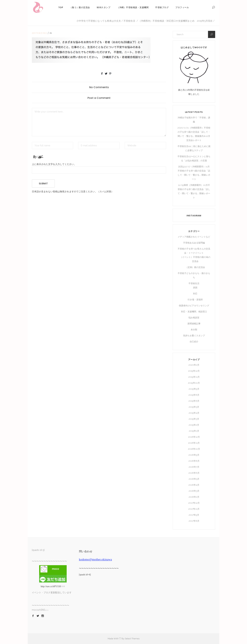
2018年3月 (194, 491)
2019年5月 (194, 407)
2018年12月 (194, 437)
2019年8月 (194, 395)
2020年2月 (194, 365)
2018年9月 (194, 455)
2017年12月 (194, 503)
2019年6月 (194, 401)
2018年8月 (194, 461)
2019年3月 (194, 419)
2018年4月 (194, 485)
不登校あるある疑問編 (194, 243)
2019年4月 (194, 413)
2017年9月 (194, 515)
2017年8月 (194, 521)
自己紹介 (194, 342)
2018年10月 (194, 449)
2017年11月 (194, 509)
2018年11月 (194, 443)
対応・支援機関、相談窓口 (194, 312)
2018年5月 (194, 479)
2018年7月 (194, 467)
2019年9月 (194, 389)
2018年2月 (194, 497)
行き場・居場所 (195, 300)
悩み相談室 (194, 318)
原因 (195, 288)
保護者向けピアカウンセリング (194, 306)
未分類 (194, 330)
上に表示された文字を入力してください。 (54, 164)
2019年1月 (194, 431)
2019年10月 (194, 383)
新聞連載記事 (194, 324)
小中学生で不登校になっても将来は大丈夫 (99, 21)
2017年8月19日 (39, 33)
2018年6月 (194, 473)
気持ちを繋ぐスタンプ (194, 336)
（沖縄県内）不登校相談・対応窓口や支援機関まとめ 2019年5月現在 (175, 21)
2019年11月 (194, 377)
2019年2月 (194, 425)
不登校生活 (129, 21)
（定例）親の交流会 (195, 267)
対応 (195, 294)
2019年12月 (194, 371)
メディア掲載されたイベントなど (194, 237)
